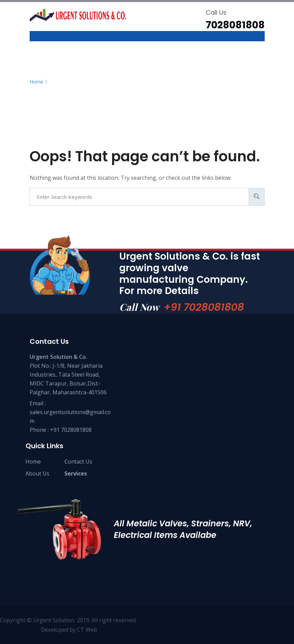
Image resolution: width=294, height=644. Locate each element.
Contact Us (78, 462)
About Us (37, 473)
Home (33, 462)
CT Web (87, 630)
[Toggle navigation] (34, 40)
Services (76, 473)
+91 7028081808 (204, 307)
